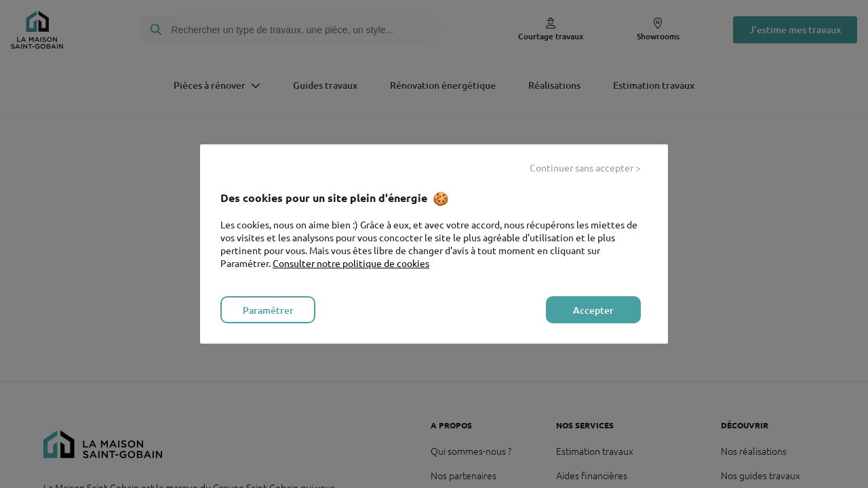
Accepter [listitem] (593, 310)
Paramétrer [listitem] (268, 310)
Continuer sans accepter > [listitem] (585, 167)
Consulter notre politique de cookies (351, 263)
